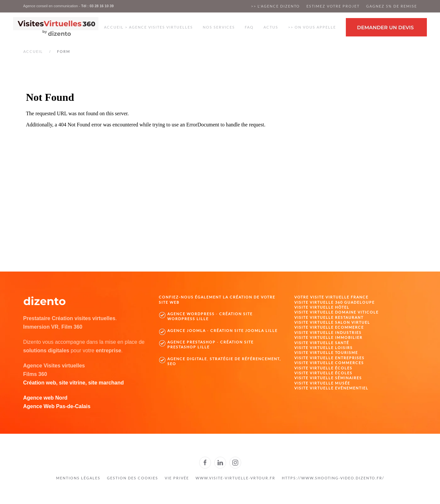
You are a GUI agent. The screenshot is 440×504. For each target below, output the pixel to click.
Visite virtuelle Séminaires (328, 378)
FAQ (249, 27)
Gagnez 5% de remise (392, 6)
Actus (271, 27)
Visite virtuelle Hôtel (322, 307)
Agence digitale (187, 359)
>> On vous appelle (312, 27)
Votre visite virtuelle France (331, 297)
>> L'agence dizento (275, 6)
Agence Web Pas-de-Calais (57, 406)
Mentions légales (78, 478)
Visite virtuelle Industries (328, 332)
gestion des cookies (133, 478)
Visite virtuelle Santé (322, 343)
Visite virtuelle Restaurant (329, 317)
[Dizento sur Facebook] (205, 463)
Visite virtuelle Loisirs (324, 348)
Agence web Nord (45, 398)
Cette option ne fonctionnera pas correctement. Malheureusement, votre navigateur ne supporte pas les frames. (220, 166)
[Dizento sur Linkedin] (220, 463)
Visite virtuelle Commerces (329, 363)
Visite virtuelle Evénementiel (331, 388)
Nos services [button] (219, 27)
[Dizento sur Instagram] (235, 463)
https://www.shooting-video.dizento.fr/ (333, 478)
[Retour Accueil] (56, 27)
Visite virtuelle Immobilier (328, 337)
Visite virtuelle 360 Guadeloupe (335, 302)
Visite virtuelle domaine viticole (336, 312)
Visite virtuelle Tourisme (326, 352)
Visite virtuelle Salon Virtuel (332, 322)
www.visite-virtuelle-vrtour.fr (235, 478)
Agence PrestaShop (191, 342)
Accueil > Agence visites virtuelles (148, 27)
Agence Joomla (187, 330)
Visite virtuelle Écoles (323, 368)
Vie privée (177, 478)
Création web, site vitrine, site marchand (74, 383)
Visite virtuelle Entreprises (329, 358)
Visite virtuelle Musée (322, 383)
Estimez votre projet (333, 6)
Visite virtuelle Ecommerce (329, 327)
